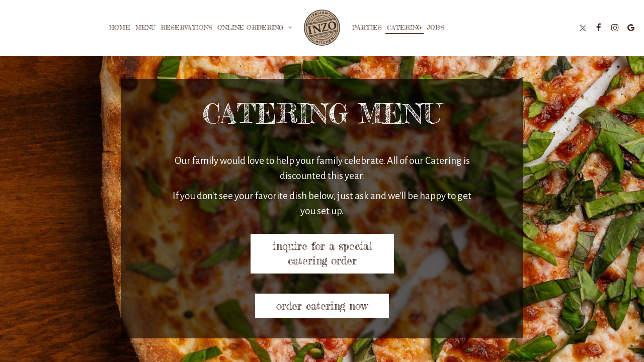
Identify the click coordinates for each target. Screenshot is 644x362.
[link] (322, 28)
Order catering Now (322, 306)
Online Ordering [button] (255, 27)
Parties (367, 27)
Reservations (186, 27)
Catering (405, 27)
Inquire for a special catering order (322, 253)
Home (120, 27)
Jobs (436, 27)
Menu (145, 27)
